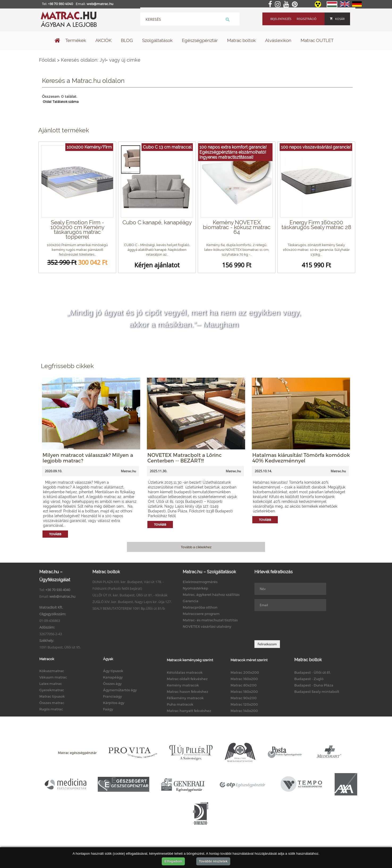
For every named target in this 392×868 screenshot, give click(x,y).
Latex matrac (51, 684)
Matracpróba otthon (200, 607)
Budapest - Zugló (309, 679)
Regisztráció (307, 19)
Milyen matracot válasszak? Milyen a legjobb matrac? (88, 458)
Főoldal (47, 60)
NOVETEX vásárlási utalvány (207, 626)
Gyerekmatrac (52, 690)
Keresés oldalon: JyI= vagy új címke (101, 60)
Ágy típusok (113, 671)
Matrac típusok (52, 696)
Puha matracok (180, 704)
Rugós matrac (51, 709)
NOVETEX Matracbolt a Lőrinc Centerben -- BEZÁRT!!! (185, 458)
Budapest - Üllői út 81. (313, 672)
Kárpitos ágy (114, 703)
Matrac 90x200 (244, 698)
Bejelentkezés (281, 19)
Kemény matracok (183, 685)
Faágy (108, 709)
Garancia (191, 601)
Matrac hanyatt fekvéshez (189, 711)
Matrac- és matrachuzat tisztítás (210, 620)
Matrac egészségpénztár (77, 753)
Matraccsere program (201, 614)
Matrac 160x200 (244, 679)
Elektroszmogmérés (200, 582)
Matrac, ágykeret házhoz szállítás (211, 595)
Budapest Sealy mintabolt (317, 692)
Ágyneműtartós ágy (120, 690)
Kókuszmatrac (52, 671)
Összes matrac (52, 703)
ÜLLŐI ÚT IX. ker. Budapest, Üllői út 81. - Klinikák (130, 595)
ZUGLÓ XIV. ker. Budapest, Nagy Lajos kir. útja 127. (132, 602)
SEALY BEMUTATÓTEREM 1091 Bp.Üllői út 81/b (129, 608)
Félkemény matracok (185, 698)
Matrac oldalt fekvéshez (187, 679)
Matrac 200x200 (245, 672)
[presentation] (295, 626)
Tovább (55, 534)
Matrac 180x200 (244, 692)
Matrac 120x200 (244, 704)
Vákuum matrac (53, 677)
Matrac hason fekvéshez (188, 692)
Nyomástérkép (195, 588)
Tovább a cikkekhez (196, 547)
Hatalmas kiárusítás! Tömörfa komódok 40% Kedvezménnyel (301, 458)
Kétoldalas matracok (185, 672)
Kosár (337, 19)
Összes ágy (112, 684)
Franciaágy (112, 696)
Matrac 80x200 (244, 685)
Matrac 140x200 (244, 711)
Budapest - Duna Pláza (314, 685)
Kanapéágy (113, 677)
